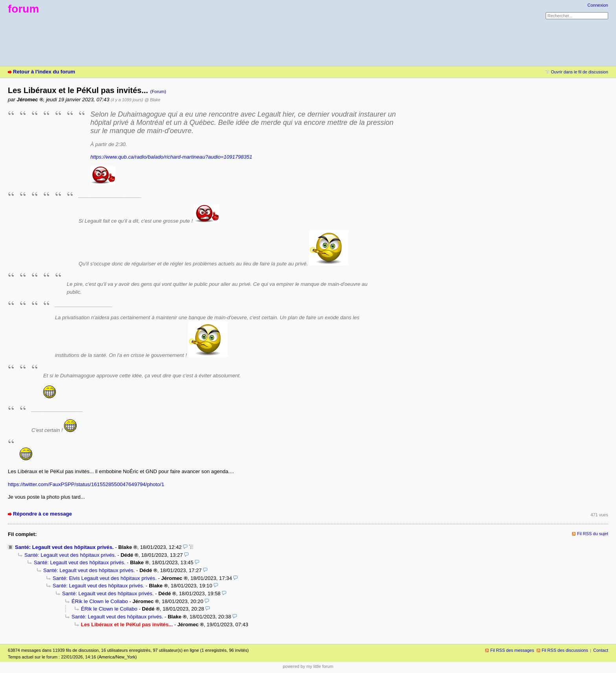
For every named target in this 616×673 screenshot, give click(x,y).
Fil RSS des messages (512, 650)
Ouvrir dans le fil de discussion (579, 72)
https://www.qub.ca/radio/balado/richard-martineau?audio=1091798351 (171, 157)
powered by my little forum (308, 666)
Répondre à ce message (42, 514)
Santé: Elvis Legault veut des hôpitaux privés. (105, 578)
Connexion (598, 5)
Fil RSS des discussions (565, 650)
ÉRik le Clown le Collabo (100, 601)
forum (23, 9)
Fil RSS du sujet (593, 534)
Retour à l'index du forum (44, 72)
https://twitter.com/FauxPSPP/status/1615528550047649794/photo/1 (86, 484)
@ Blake (152, 100)
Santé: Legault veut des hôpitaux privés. (64, 547)
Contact (601, 650)
